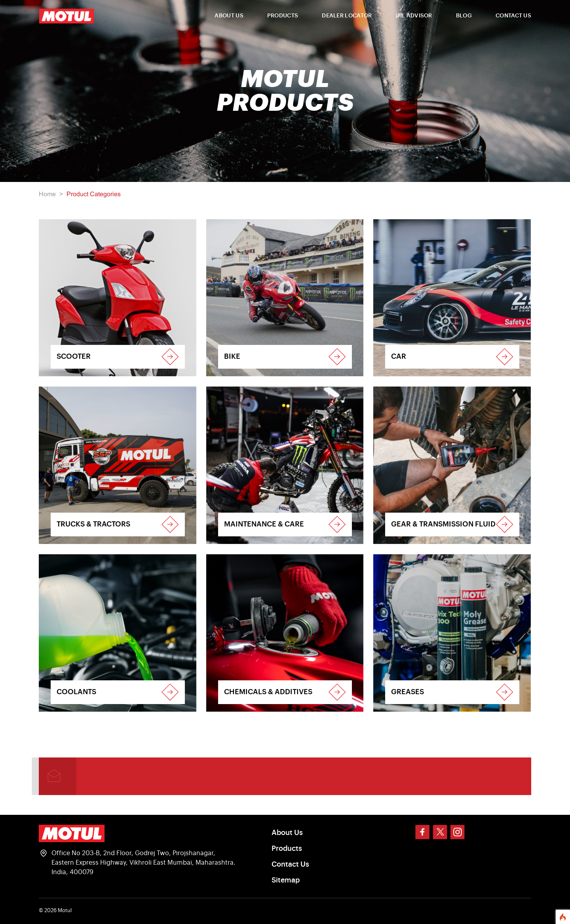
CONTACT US (513, 16)
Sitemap (286, 880)
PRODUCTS (283, 16)
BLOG (464, 16)
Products (287, 848)
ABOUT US (229, 16)
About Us (287, 833)
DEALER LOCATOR (347, 16)
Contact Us (290, 864)
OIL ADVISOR (414, 16)
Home (47, 194)
